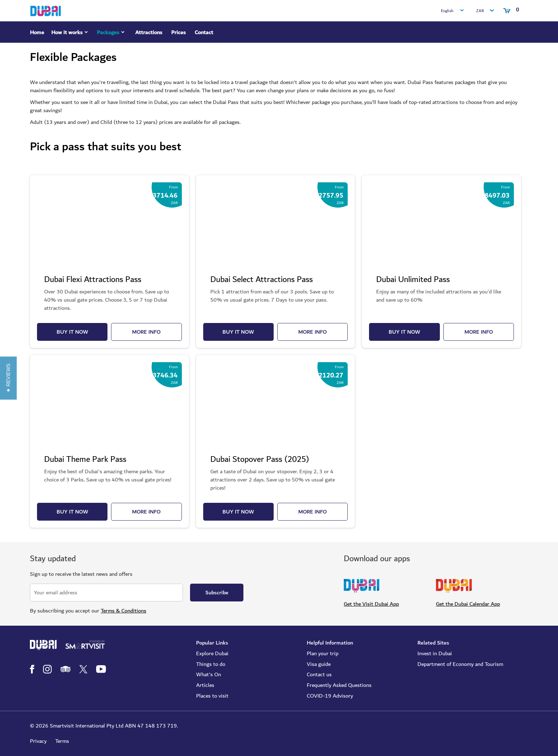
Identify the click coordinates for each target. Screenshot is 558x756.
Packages (112, 33)
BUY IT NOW (72, 332)
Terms (62, 741)
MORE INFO (146, 332)
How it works (70, 33)
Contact (204, 32)
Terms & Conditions (123, 611)
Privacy (38, 741)
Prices (178, 32)
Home (37, 32)
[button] (8, 378)
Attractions (149, 32)
